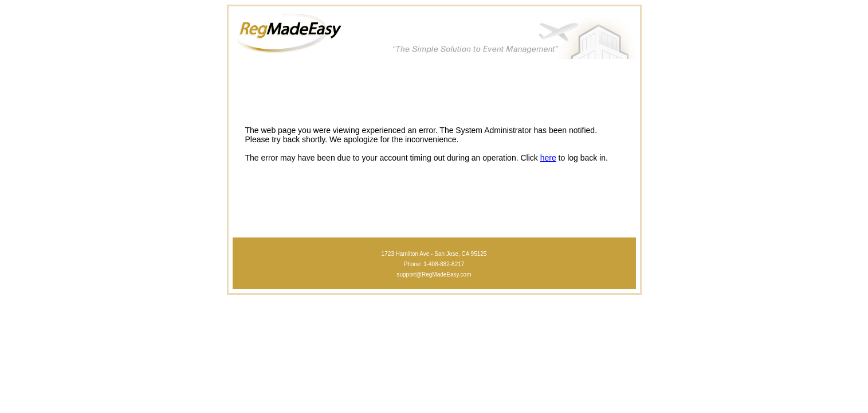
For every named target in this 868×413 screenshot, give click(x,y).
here (548, 158)
